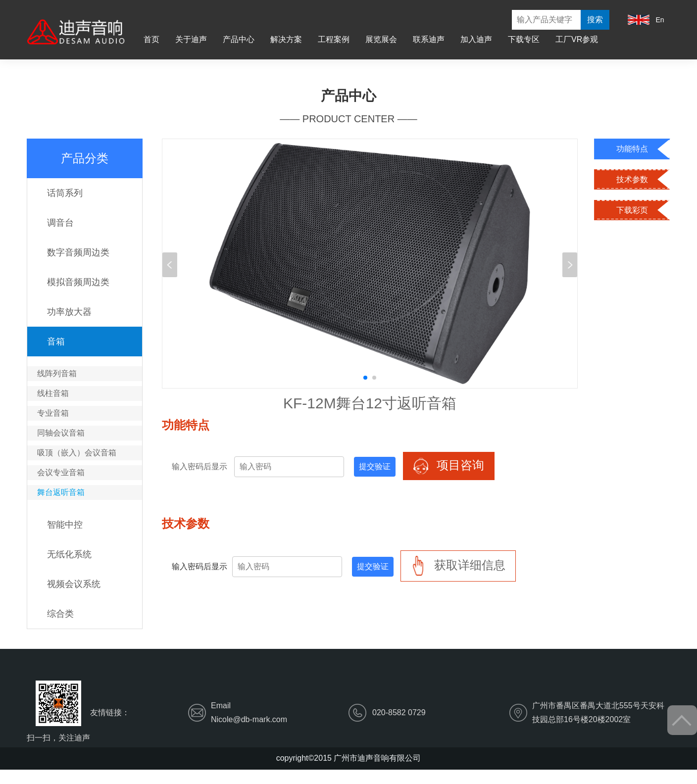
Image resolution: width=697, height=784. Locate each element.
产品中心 (239, 39)
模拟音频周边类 (78, 282)
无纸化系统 (69, 554)
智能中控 (65, 525)
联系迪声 (429, 39)
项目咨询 (449, 466)
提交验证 (375, 466)
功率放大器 (69, 312)
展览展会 (381, 39)
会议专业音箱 (61, 472)
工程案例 (334, 39)
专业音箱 (53, 413)
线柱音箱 (53, 393)
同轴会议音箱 (61, 433)
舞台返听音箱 (61, 492)
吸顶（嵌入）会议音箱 (77, 453)
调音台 (60, 223)
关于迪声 (191, 39)
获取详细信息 (458, 566)
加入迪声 (476, 39)
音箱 (56, 342)
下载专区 (524, 39)
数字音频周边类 (78, 252)
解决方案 (286, 39)
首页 (151, 39)
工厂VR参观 (577, 39)
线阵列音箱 (57, 373)
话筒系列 (65, 193)
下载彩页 (632, 210)
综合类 (60, 614)
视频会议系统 (74, 584)
